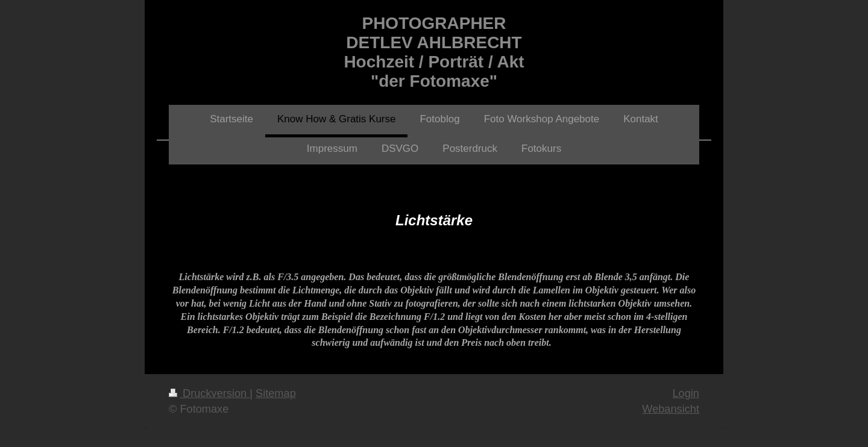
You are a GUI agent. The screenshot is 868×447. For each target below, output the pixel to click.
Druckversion (209, 393)
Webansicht (671, 409)
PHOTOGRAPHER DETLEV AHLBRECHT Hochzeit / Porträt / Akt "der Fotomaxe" (434, 52)
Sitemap (276, 393)
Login (686, 393)
